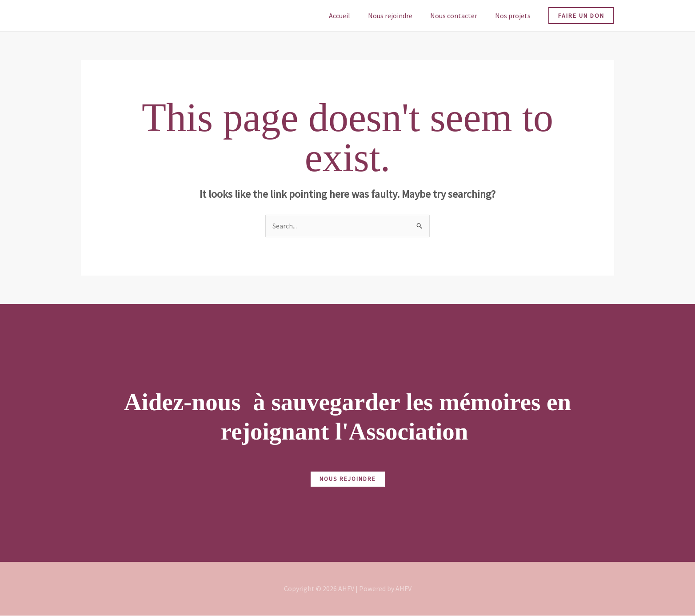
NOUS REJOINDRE (348, 480)
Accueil (352, 16)
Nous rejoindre (399, 16)
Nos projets (515, 16)
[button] (581, 16)
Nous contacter (459, 16)
